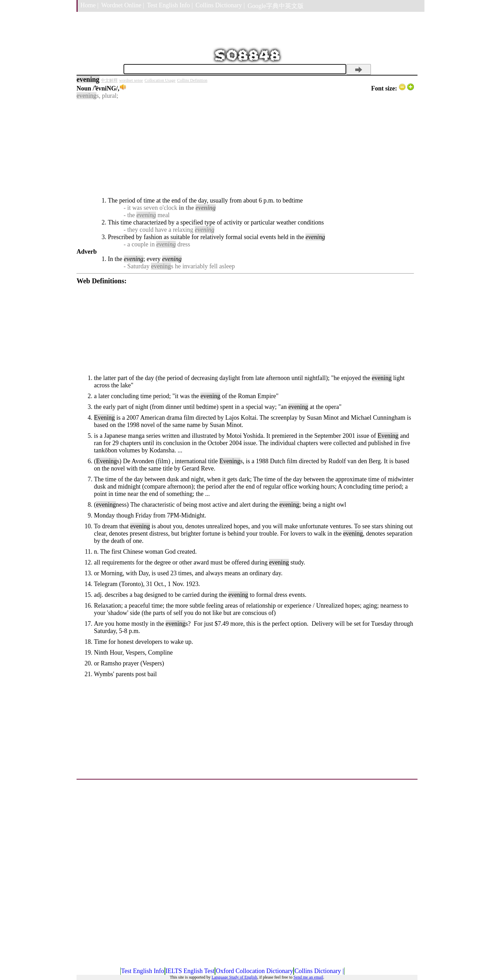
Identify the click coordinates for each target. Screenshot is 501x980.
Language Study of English (234, 977)
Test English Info (143, 971)
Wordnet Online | (123, 5)
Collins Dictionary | (220, 5)
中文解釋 (109, 80)
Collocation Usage (160, 80)
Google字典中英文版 (276, 6)
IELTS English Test (190, 971)
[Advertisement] (245, 148)
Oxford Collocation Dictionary (254, 971)
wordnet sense (131, 80)
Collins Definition (192, 80)
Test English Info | (170, 5)
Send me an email (308, 977)
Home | (89, 5)
